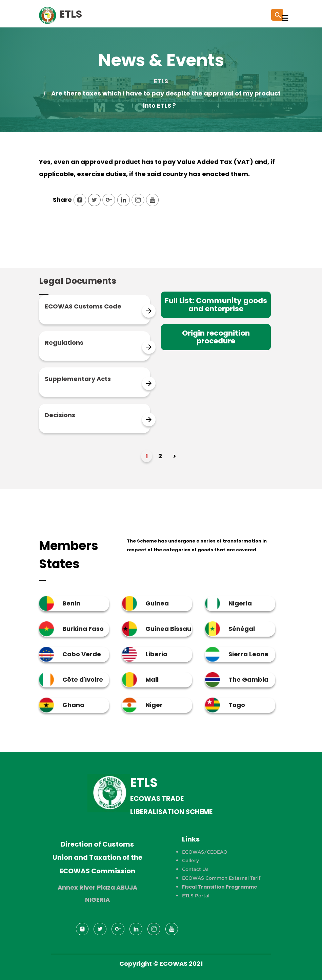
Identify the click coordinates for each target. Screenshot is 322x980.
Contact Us (195, 869)
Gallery (190, 860)
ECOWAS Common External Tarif (221, 878)
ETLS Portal (196, 896)
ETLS (161, 81)
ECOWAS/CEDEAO (205, 852)
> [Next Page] (175, 456)
